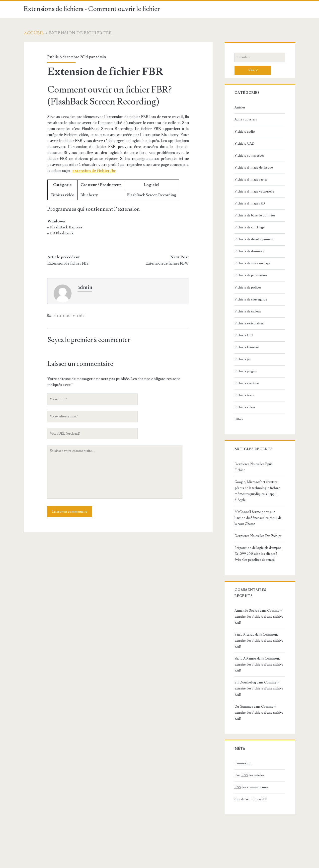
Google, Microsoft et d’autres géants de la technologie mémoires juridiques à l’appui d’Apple (257, 491)
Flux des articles (249, 775)
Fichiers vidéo (70, 316)
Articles (240, 107)
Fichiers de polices (248, 288)
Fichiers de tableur (248, 311)
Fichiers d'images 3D (250, 203)
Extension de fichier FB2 (68, 263)
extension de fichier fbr (94, 171)
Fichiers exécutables (249, 323)
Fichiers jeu (243, 359)
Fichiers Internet (247, 347)
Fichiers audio (245, 132)
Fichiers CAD (244, 144)
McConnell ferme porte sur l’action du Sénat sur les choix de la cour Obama (258, 518)
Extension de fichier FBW (167, 263)
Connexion (243, 763)
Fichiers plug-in (246, 371)
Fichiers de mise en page (252, 263)
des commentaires (251, 787)
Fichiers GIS (244, 335)
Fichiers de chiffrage (250, 227)
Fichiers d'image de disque (254, 168)
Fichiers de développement (254, 239)
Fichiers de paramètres (251, 275)
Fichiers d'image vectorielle (254, 192)
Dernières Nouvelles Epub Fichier (254, 467)
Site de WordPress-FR (251, 799)
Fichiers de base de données (255, 215)
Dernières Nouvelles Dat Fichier (258, 536)
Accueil (34, 33)
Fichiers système (247, 383)
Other (239, 419)
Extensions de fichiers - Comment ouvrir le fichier (92, 9)
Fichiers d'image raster (251, 180)
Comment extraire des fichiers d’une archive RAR (259, 617)
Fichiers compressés (249, 156)
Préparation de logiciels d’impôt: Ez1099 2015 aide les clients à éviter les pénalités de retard (258, 554)
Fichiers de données (249, 251)
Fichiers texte (244, 395)
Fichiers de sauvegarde (251, 299)
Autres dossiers (246, 119)
